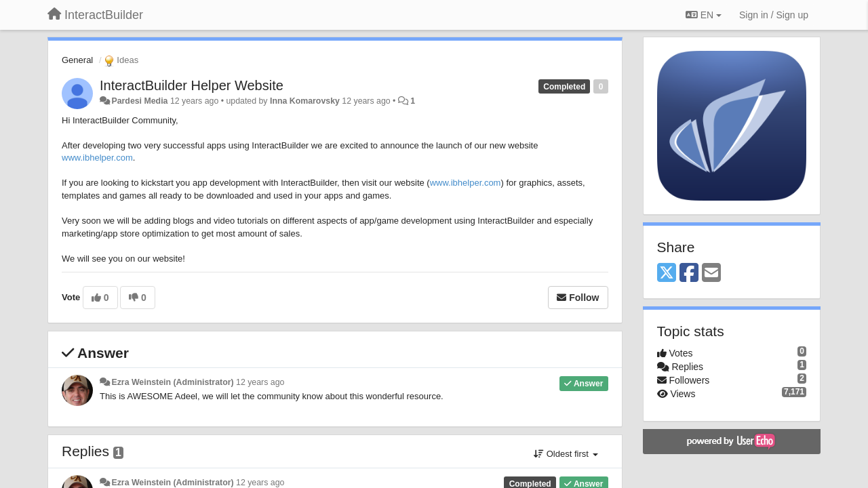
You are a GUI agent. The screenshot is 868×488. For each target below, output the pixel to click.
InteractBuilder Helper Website (192, 85)
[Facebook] (689, 273)
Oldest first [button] (566, 454)
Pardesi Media (139, 101)
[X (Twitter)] (667, 273)
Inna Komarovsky (305, 101)
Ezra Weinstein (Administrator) (172, 382)
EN (704, 15)
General (77, 60)
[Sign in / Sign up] (774, 15)
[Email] (711, 273)
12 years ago (260, 382)
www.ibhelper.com (97, 158)
